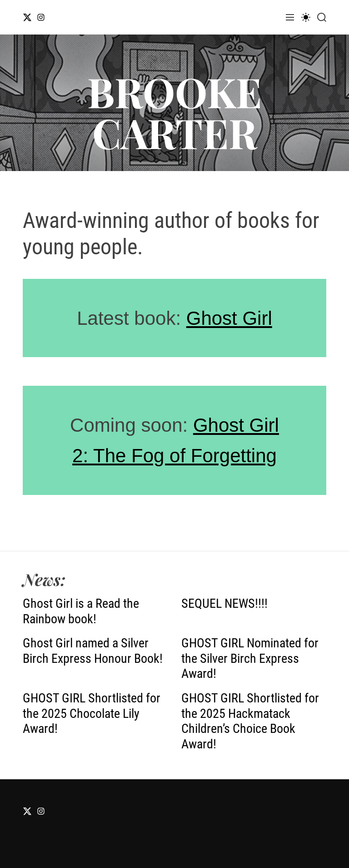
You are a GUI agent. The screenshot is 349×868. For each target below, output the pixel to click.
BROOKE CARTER (174, 112)
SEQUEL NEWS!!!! (224, 603)
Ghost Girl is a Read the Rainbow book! (81, 611)
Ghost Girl (229, 318)
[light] (306, 17)
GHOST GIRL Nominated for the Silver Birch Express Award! (250, 658)
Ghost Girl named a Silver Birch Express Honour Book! (93, 651)
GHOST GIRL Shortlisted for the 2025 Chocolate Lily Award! (92, 713)
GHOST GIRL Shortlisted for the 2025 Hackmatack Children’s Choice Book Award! (250, 721)
